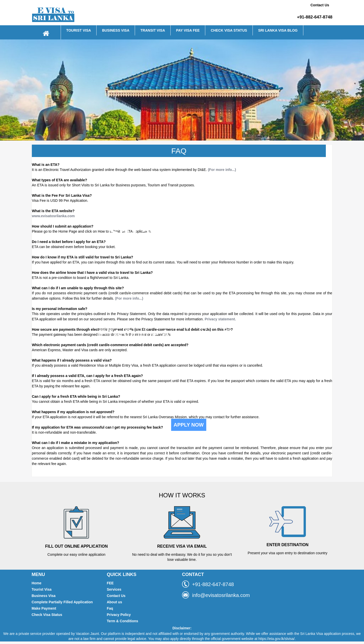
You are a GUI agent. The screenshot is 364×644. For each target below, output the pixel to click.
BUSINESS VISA (116, 30)
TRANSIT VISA (153, 30)
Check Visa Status (47, 615)
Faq (110, 608)
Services (114, 589)
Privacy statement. (220, 319)
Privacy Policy (119, 615)
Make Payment (44, 608)
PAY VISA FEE (188, 30)
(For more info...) (222, 170)
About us (114, 602)
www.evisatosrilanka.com (53, 216)
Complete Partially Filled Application (62, 602)
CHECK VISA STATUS (229, 30)
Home (37, 583)
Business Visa (44, 596)
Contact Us (320, 5)
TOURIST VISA (79, 30)
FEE (110, 583)
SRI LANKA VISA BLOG (278, 30)
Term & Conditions (122, 621)
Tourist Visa (42, 589)
